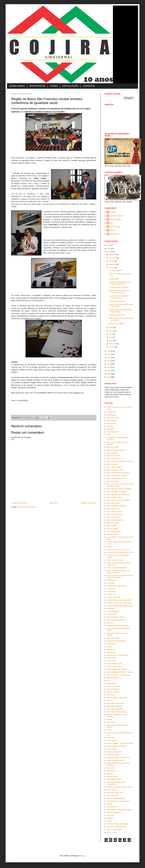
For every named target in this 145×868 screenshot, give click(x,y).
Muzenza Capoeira (113, 692)
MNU (109, 681)
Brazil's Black (111, 526)
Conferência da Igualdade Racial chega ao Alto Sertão (120, 283)
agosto (112, 268)
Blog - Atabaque (112, 464)
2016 (109, 351)
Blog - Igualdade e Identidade (117, 492)
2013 (109, 361)
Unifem (109, 821)
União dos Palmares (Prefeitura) (117, 824)
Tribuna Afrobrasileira (114, 812)
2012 (109, 364)
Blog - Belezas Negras (114, 467)
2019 (109, 245)
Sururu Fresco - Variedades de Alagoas (120, 810)
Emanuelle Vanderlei (116, 216)
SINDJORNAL (112, 807)
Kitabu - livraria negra (114, 664)
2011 (109, 367)
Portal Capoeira (112, 740)
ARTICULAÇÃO (70, 86)
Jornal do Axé (111, 658)
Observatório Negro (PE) (115, 709)
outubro (112, 261)
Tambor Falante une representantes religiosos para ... (120, 311)
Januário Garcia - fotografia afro (117, 655)
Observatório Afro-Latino (115, 703)
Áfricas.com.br (112, 832)
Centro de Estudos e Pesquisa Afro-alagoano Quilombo (119, 572)
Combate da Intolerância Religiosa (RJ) (120, 606)
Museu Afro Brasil (113, 686)
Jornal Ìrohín (111, 661)
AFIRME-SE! (111, 412)
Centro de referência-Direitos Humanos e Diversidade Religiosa (120, 576)
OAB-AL (110, 700)
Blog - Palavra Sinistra (114, 511)
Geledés (109, 647)
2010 (109, 371)
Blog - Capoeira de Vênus (115, 470)
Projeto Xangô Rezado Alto (116, 760)
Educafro (110, 623)
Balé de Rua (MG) (113, 447)
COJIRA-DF (111, 592)
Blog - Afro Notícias (113, 456)
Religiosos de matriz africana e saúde (119, 787)
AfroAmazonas (112, 420)
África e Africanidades (114, 829)
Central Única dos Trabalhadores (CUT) (120, 552)
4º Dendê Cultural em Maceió (119, 287)
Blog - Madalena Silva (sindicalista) (119, 500)
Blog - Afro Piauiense (114, 459)
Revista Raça (111, 790)
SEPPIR (109, 804)
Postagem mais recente (20, 503)
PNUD (109, 730)
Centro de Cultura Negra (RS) (117, 568)
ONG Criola (111, 722)
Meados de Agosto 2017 (117, 315)
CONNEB (110, 609)
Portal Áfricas (111, 749)
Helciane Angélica (116, 219)
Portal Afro (110, 738)
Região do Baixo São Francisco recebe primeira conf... (119, 292)
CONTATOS (89, 86)
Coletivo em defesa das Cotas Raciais (119, 603)
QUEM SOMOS (17, 86)
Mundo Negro (111, 683)
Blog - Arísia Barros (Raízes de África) (120, 461)
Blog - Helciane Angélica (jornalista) (119, 489)
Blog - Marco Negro (113, 503)
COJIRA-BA (111, 589)
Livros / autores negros (114, 666)
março (111, 341)
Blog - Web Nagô (113, 523)
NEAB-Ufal (111, 695)
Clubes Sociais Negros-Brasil (116, 586)
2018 (109, 249)
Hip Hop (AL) (111, 652)
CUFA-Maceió (112, 614)
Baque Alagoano (112, 453)
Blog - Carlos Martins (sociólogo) (118, 473)
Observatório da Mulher (115, 706)
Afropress (110, 426)
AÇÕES (54, 86)
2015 (109, 354)
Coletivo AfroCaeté (113, 597)
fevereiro (112, 344)
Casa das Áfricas (112, 534)
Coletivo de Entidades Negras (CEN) (119, 600)
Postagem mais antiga (88, 503)
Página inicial (54, 503)
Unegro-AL (111, 818)
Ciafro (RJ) (110, 583)
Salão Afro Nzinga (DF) (115, 793)
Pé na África (111, 768)
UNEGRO (110, 815)
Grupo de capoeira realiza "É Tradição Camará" (118, 297)
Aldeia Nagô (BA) (113, 432)
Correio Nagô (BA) (113, 611)
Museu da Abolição (113, 689)
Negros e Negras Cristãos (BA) (117, 698)
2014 (109, 358)
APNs (109, 435)
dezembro (113, 254)
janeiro (112, 347)
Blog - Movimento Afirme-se (116, 506)
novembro (113, 258)
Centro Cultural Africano (115, 560)
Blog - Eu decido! (113, 481)
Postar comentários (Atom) (26, 507)
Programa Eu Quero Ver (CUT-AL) (118, 757)
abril (111, 337)
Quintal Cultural (112, 776)
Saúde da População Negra (116, 798)
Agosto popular (114, 279)
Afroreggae (110, 429)
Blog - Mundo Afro (113, 509)
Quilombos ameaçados (116, 323)
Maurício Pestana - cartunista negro (119, 675)
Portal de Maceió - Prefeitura (116, 746)
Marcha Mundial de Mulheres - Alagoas (120, 672)
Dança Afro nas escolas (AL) (116, 620)
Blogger (82, 856)
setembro (112, 264)
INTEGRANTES (37, 86)
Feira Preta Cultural (113, 638)
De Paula (113, 212)
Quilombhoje (111, 771)
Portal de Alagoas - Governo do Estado (120, 743)
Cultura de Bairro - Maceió (116, 617)
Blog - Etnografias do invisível (117, 478)
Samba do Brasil (112, 795)
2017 (109, 252)
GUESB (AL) (111, 649)
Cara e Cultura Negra (114, 531)
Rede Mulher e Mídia (114, 779)
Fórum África (111, 644)
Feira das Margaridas (116, 270)
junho (111, 331)
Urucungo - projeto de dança (116, 827)
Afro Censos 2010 (113, 418)
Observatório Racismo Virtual (117, 712)
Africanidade (111, 415)
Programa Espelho (113, 755)
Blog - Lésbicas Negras (114, 497)
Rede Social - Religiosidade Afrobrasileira (116, 783)
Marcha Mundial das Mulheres (117, 669)
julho (111, 327)
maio (111, 334)
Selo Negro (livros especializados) (118, 801)
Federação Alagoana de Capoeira (118, 626)
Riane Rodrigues (115, 227)
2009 (109, 374)
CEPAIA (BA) (111, 580)
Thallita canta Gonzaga (116, 301)
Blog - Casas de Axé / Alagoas (117, 475)
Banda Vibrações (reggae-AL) (117, 450)
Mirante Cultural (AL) (114, 678)
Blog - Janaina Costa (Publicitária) (118, 495)
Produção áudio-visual (114, 752)
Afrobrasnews (111, 423)
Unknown (113, 230)
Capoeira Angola (112, 529)
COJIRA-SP (111, 594)
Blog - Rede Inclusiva (114, 517)
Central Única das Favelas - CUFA (118, 550)
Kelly (111, 223)
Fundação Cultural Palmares (116, 641)
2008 (109, 377)
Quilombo (110, 774)
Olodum (109, 719)
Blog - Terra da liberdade (115, 520)
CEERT (109, 547)
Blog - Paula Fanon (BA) (115, 514)
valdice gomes (114, 234)
